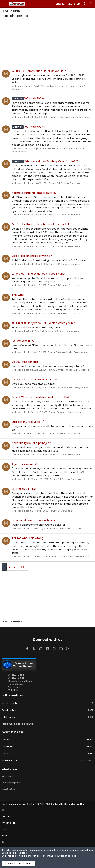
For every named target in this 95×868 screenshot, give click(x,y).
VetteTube (14, 690)
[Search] (91, 4)
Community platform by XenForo (33, 804)
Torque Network (17, 684)
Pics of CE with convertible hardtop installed (40, 397)
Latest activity (9, 789)
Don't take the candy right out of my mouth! (40, 224)
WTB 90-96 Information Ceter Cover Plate (39, 71)
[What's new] (85, 4)
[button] (47, 810)
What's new (9, 769)
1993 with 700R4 (28, 99)
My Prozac (17, 86)
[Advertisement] (47, 43)
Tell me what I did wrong (28, 538)
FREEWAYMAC (86, 760)
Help (4, 829)
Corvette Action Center (20, 681)
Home (5, 835)
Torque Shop (15, 687)
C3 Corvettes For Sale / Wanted (72, 352)
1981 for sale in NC (23, 341)
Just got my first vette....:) (28, 422)
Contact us (7, 816)
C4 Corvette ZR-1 (66, 511)
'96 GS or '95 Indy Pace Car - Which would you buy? (45, 323)
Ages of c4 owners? (25, 464)
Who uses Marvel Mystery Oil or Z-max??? (45, 161)
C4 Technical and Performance (73, 117)
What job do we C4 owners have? (33, 520)
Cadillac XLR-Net (17, 678)
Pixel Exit (80, 804)
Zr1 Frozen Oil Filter (24, 489)
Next (22, 567)
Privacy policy (9, 823)
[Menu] (4, 4)
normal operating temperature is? (34, 193)
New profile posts (11, 783)
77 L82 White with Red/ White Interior (36, 380)
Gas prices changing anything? (32, 256)
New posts (7, 776)
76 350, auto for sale (25, 362)
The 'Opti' (18, 295)
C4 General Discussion (69, 183)
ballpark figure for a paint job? (31, 443)
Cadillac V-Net (16, 675)
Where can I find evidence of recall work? (39, 274)
